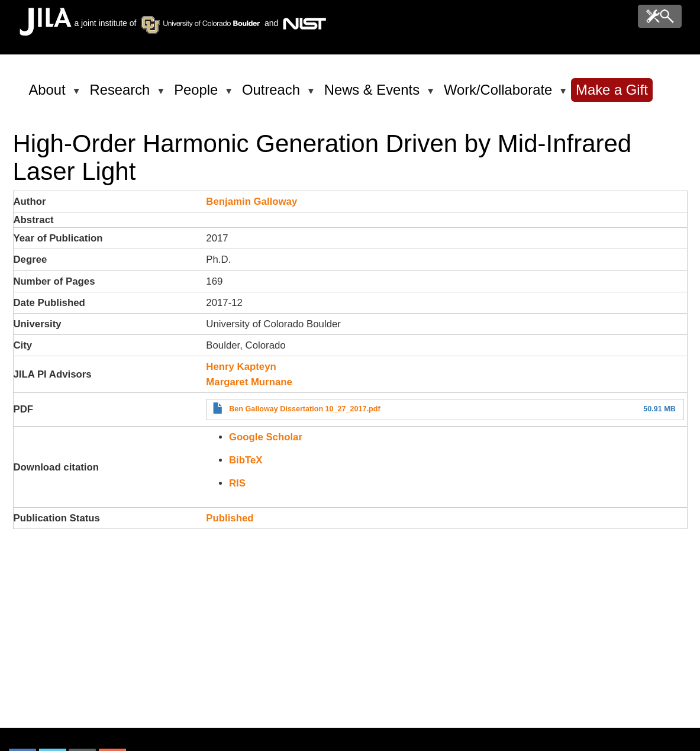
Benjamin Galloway (251, 202)
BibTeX (246, 460)
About (49, 95)
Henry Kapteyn (241, 367)
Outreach (273, 95)
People (198, 95)
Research (122, 95)
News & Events (374, 95)
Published (230, 518)
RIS (237, 483)
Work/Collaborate (500, 95)
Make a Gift (612, 90)
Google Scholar (266, 437)
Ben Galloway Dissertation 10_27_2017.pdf (305, 409)
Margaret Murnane (249, 382)
